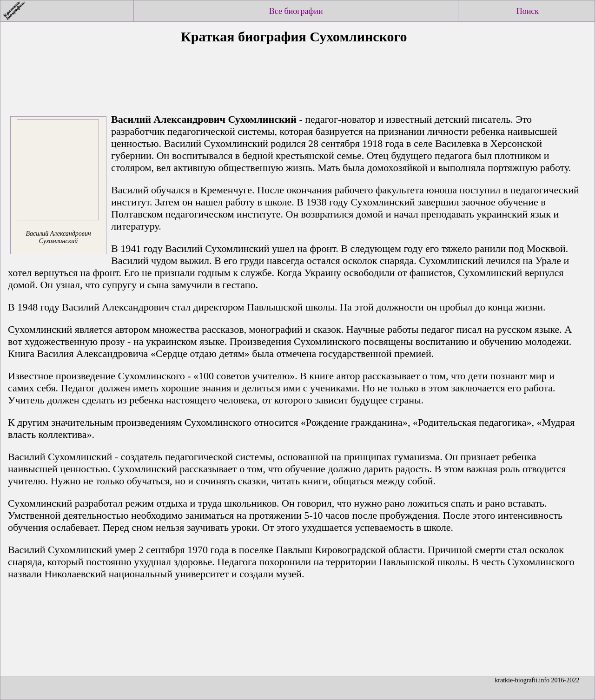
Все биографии (296, 11)
